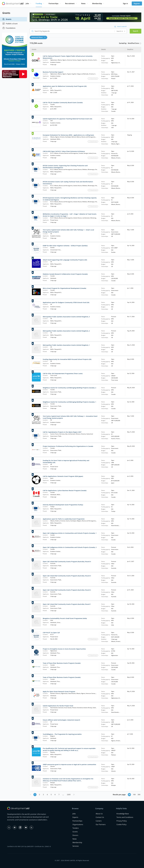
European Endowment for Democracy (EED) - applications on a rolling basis (68, 135)
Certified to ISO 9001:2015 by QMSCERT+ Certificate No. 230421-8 (29, 846)
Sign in (125, 4)
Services (76, 846)
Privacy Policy (122, 821)
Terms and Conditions (125, 817)
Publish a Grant (10, 24)
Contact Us (100, 817)
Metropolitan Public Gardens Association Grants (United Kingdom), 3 (66, 317)
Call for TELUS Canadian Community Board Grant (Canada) (63, 103)
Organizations (78, 824)
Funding (39, 4)
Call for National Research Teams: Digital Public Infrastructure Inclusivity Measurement (68, 57)
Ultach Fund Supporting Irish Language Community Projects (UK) (65, 260)
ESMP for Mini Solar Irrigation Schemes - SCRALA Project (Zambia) (65, 246)
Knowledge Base (123, 814)
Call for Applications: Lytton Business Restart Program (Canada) (65, 490)
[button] (39, 37)
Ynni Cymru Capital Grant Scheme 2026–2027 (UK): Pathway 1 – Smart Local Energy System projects (68, 231)
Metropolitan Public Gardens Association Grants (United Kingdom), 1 (66, 345)
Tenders (76, 828)
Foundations (9, 28)
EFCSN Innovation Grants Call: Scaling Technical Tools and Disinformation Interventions (68, 183)
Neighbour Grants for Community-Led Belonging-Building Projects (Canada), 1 (69, 402)
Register (137, 4)
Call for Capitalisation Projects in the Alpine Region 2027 (62, 432)
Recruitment (70, 4)
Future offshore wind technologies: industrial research (61, 720)
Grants (7, 19)
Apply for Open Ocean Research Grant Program (59, 692)
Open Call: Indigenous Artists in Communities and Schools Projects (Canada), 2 (70, 547)
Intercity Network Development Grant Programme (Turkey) (63, 505)
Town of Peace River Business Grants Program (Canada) (62, 663)
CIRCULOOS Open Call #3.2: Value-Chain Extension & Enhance (64, 151)
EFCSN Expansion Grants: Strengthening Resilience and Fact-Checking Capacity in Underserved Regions (70, 199)
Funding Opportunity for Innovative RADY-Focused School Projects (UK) (67, 359)
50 (129, 795)
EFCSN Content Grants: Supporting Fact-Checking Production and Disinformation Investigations (65, 167)
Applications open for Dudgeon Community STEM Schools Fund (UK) (66, 302)
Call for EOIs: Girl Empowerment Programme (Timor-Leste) (63, 374)
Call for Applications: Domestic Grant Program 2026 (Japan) (63, 476)
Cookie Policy (121, 824)
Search (135, 31)
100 (134, 795)
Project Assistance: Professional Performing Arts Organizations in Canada (68, 446)
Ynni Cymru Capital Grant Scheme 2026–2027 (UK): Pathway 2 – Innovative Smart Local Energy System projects (70, 417)
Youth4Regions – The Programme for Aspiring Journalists (62, 734)
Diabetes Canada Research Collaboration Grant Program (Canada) (65, 274)
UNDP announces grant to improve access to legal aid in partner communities (69, 764)
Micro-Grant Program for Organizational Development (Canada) (64, 288)
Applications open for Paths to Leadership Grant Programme (64, 519)
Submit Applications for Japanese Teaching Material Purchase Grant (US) (67, 119)
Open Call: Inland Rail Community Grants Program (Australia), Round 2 (67, 590)
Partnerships (53, 4)
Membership (97, 4)
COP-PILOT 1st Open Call (51, 633)
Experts (75, 817)
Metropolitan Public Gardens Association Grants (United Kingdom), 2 (66, 331)
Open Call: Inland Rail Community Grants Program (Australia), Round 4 (67, 562)
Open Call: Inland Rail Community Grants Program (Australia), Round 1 (67, 604)
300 (139, 795)
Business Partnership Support (53, 72)
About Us (99, 814)
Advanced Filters (38, 37)
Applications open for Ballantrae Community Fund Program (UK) (65, 86)
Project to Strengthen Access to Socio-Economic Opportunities (64, 649)
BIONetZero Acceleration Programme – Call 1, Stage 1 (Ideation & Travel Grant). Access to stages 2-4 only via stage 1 (70, 215)
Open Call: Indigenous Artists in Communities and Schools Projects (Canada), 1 (70, 533)
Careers (99, 821)
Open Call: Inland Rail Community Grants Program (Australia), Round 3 (67, 576)
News (83, 4)
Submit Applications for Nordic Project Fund (58, 706)
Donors (75, 835)
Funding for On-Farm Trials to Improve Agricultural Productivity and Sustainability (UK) (66, 461)
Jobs (27, 4)
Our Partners (101, 824)
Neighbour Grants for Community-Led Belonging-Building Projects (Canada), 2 (69, 388)
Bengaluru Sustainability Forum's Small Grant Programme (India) (65, 618)
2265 (69, 795)
